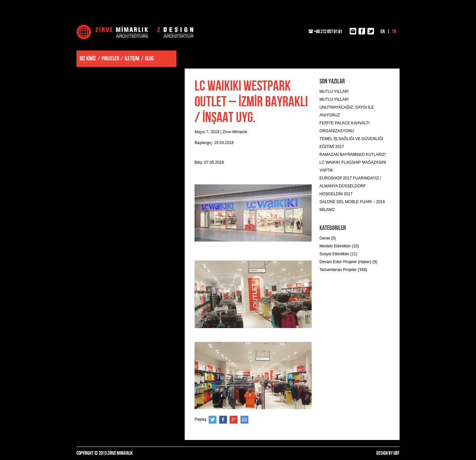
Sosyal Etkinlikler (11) (338, 254)
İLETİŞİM (132, 59)
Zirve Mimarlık (135, 32)
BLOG (149, 59)
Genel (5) (328, 238)
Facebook (223, 420)
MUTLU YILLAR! (334, 92)
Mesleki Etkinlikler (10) (339, 246)
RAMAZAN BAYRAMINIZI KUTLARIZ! (353, 155)
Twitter (213, 420)
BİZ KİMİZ (88, 59)
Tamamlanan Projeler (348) (343, 270)
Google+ (234, 420)
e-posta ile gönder (244, 420)
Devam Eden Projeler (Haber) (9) (348, 262)
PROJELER (110, 59)
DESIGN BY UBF (388, 453)
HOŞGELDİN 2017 (336, 194)
